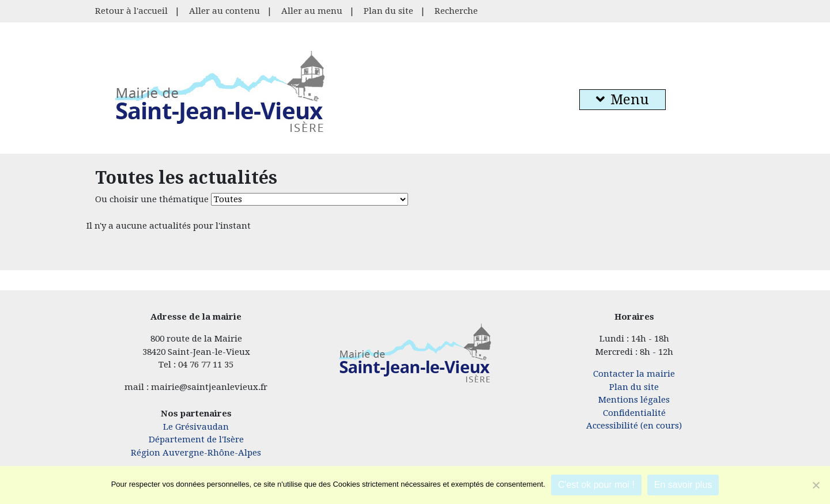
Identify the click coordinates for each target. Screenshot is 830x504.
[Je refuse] (816, 485)
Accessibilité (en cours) (634, 426)
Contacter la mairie (634, 374)
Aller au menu (312, 11)
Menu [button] (622, 100)
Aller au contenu (225, 11)
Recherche (456, 11)
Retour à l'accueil (131, 11)
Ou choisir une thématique (152, 199)
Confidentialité (634, 413)
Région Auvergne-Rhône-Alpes (196, 453)
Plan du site (388, 11)
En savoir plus (683, 485)
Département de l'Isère (196, 439)
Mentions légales (634, 400)
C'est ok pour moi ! (596, 485)
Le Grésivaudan (196, 427)
